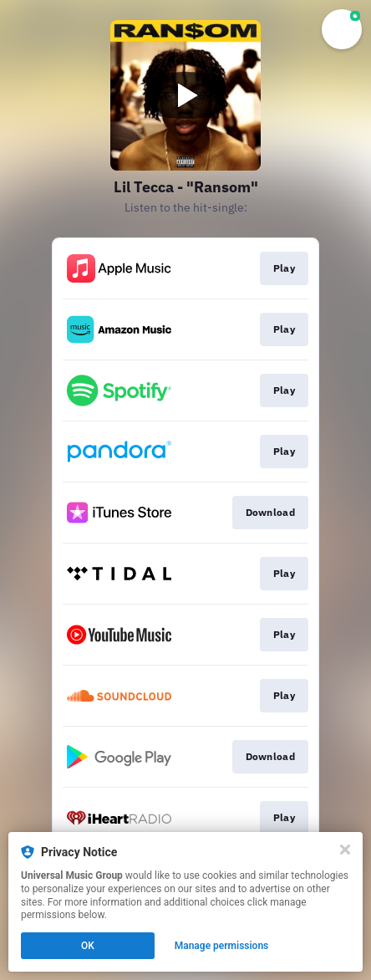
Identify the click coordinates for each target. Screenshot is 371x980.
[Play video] (185, 95)
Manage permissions (222, 946)
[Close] (345, 850)
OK (88, 946)
